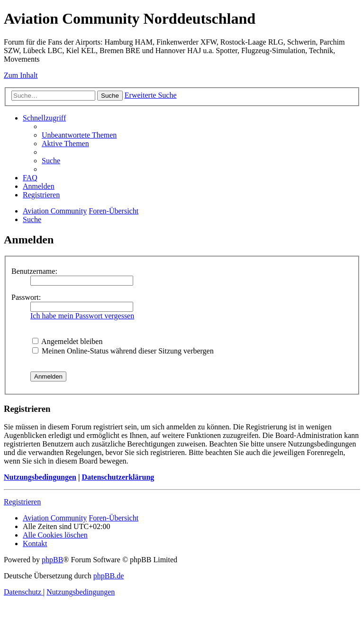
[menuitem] (79, 135)
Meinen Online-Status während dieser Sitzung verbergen (123, 351)
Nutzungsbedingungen (40, 477)
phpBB (52, 560)
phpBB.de (109, 576)
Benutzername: (34, 271)
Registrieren (22, 502)
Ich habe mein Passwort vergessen (82, 316)
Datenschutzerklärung (118, 477)
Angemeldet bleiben (67, 341)
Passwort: (26, 297)
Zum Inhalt (21, 75)
